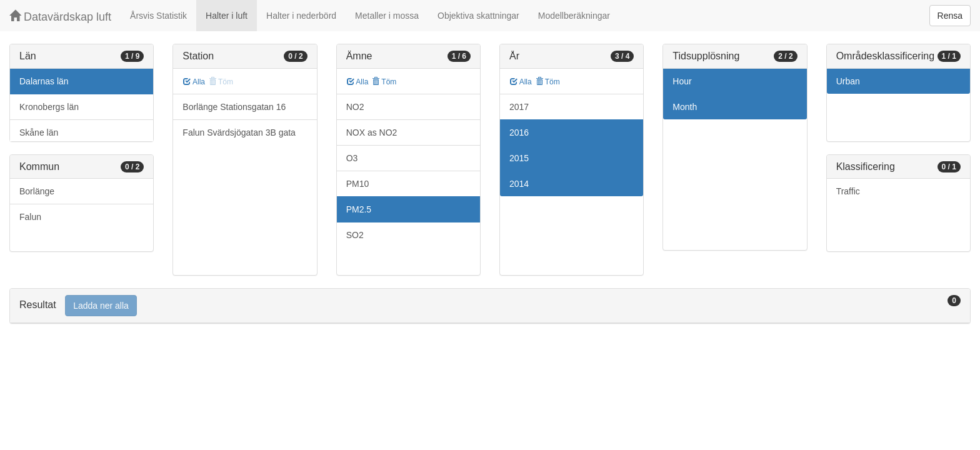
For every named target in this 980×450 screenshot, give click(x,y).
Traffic (848, 191)
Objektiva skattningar (478, 16)
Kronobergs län (49, 107)
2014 (519, 184)
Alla (194, 82)
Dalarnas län (44, 81)
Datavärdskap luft (60, 17)
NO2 (355, 107)
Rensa (950, 16)
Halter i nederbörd (301, 16)
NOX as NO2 (372, 132)
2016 (519, 132)
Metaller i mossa (387, 16)
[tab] (490, 306)
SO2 (355, 235)
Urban (848, 81)
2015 (519, 158)
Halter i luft (227, 16)
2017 (519, 107)
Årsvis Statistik (158, 16)
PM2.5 (359, 209)
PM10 (358, 184)
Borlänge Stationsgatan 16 (234, 107)
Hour (682, 81)
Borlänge (37, 191)
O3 (352, 158)
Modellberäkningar (574, 16)
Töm (384, 82)
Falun (30, 217)
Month (685, 107)
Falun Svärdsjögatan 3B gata (239, 132)
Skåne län (39, 132)
